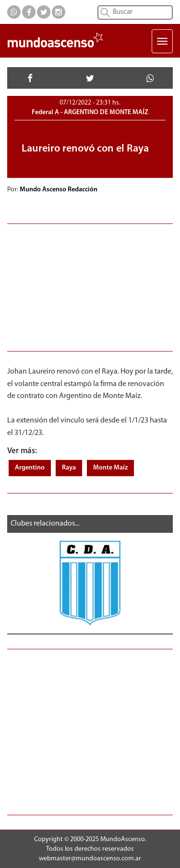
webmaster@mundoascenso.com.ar (90, 859)
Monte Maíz (110, 468)
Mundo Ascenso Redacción (59, 190)
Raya (69, 468)
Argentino (30, 468)
